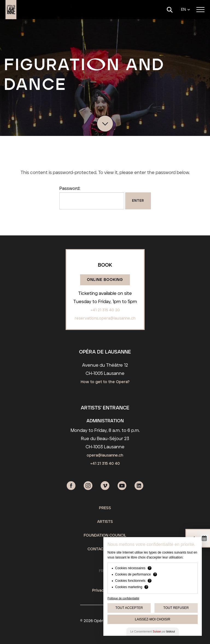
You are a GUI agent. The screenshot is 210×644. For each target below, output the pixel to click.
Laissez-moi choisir (152, 619)
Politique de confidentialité (123, 598)
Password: (92, 198)
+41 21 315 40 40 (105, 464)
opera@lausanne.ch (105, 455)
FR (101, 571)
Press (105, 508)
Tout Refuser (176, 608)
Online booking (105, 280)
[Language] (186, 10)
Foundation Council (105, 535)
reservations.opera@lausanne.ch (105, 318)
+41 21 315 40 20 (105, 310)
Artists (105, 522)
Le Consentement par (153, 632)
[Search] (170, 10)
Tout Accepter (129, 608)
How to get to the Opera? (105, 382)
